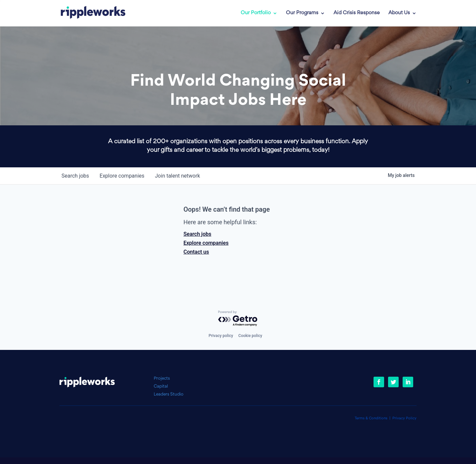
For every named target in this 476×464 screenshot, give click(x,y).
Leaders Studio (169, 394)
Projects (162, 379)
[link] (88, 13)
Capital (161, 386)
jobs (75, 176)
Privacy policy (221, 336)
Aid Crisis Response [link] (357, 13)
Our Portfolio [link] (256, 13)
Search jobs (197, 234)
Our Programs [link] (302, 13)
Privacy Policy (404, 419)
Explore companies (206, 243)
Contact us (196, 252)
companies (122, 176)
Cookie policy (250, 336)
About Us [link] (399, 13)
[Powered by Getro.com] (238, 319)
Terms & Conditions (371, 419)
